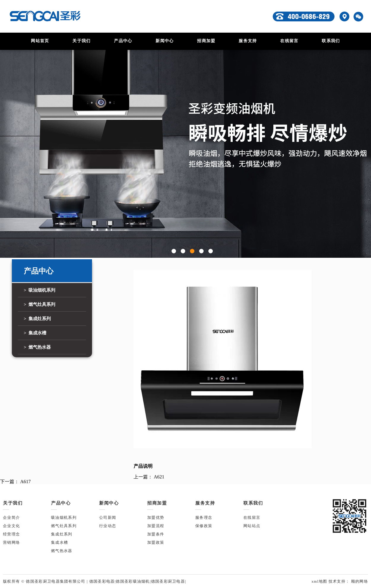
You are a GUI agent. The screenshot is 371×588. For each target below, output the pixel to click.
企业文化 (11, 526)
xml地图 (320, 581)
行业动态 (108, 526)
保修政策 (204, 526)
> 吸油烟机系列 (39, 290)
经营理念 (11, 534)
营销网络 (11, 542)
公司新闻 (108, 517)
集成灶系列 (62, 534)
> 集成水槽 (35, 333)
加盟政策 (156, 542)
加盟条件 (156, 534)
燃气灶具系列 (64, 526)
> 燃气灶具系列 (39, 304)
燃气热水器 (62, 551)
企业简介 (11, 517)
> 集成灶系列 (37, 319)
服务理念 (204, 517)
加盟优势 (156, 517)
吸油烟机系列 (64, 517)
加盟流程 (156, 526)
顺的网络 (359, 581)
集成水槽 (60, 542)
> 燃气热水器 (37, 347)
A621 (159, 477)
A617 (26, 482)
